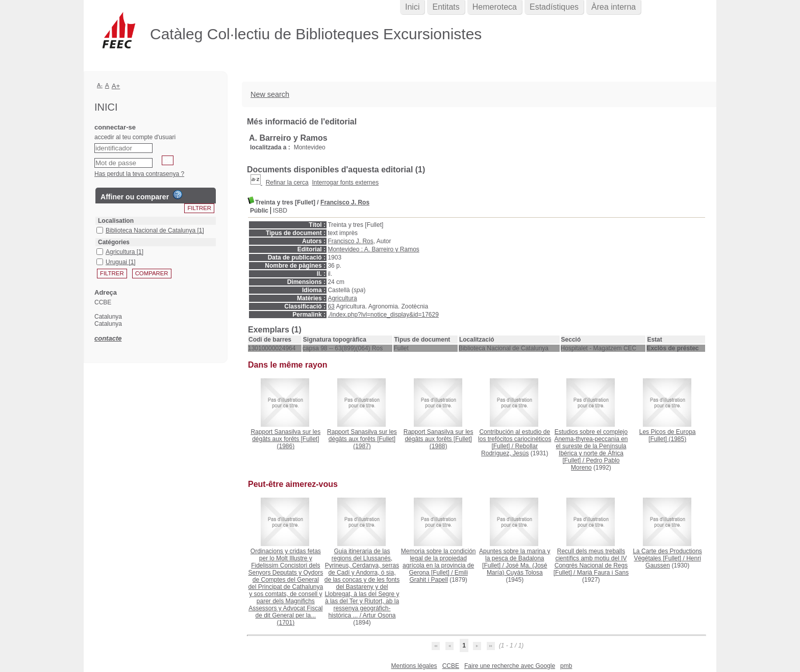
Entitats (446, 7)
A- (100, 85)
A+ (116, 86)
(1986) (285, 439)
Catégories (114, 242)
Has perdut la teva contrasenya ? (139, 174)
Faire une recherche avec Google (510, 666)
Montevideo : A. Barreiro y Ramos (373, 249)
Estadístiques (554, 7)
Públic (259, 211)
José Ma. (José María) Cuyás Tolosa (517, 569)
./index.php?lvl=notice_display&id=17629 (383, 315)
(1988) (439, 439)
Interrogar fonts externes (345, 183)
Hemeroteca (495, 7)
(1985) (668, 435)
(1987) (362, 439)
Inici (412, 7)
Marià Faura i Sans (603, 573)
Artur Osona (379, 615)
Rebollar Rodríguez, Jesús (509, 450)
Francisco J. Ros (345, 202)
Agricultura (342, 298)
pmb (566, 666)
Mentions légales (414, 666)
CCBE (451, 666)
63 (331, 306)
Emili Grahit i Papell (438, 576)
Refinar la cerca (287, 183)
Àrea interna (614, 7)
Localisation (116, 221)
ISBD (280, 211)
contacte (108, 338)
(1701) (285, 587)
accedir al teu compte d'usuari (135, 137)
